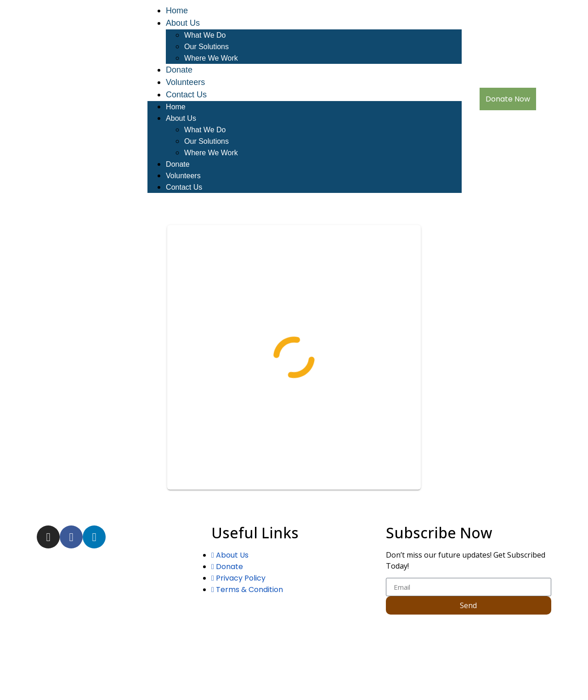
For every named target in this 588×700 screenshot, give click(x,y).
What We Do (205, 35)
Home (177, 11)
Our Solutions (206, 47)
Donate (179, 70)
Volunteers (185, 82)
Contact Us (186, 95)
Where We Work (211, 58)
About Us (183, 23)
